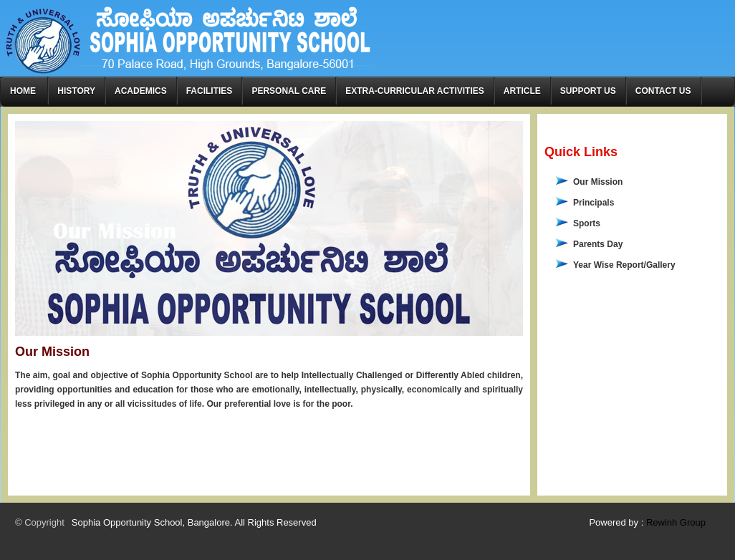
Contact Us (663, 91)
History (76, 91)
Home (24, 91)
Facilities (210, 91)
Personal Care (289, 91)
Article (522, 91)
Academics (141, 91)
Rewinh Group (676, 522)
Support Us (588, 91)
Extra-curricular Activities (415, 91)
